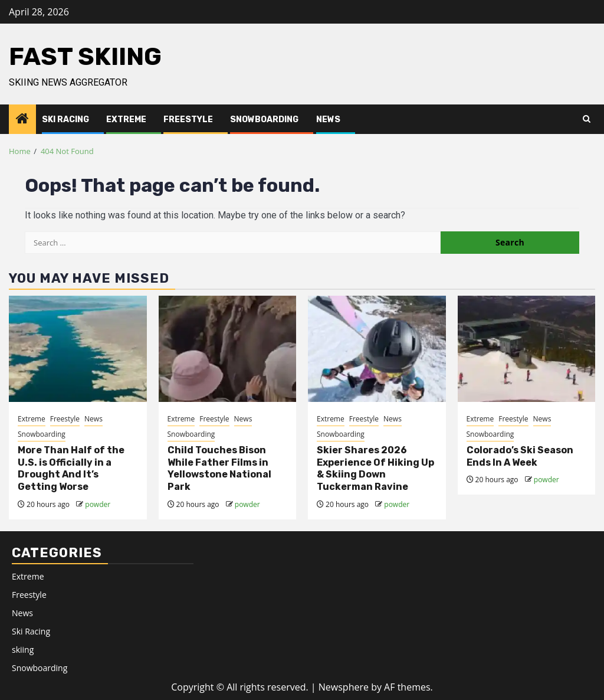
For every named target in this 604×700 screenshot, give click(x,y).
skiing (23, 650)
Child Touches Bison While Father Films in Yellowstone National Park (219, 468)
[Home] (22, 119)
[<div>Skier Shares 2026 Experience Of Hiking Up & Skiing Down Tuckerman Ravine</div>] (377, 349)
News (328, 120)
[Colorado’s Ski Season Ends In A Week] (527, 349)
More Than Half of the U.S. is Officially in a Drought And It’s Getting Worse (71, 468)
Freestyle (188, 120)
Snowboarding (264, 120)
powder (98, 504)
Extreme (126, 120)
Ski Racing (65, 120)
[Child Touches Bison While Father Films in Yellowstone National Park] (228, 349)
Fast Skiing (85, 57)
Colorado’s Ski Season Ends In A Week (520, 456)
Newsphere (344, 687)
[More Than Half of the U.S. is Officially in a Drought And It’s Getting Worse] (78, 349)
